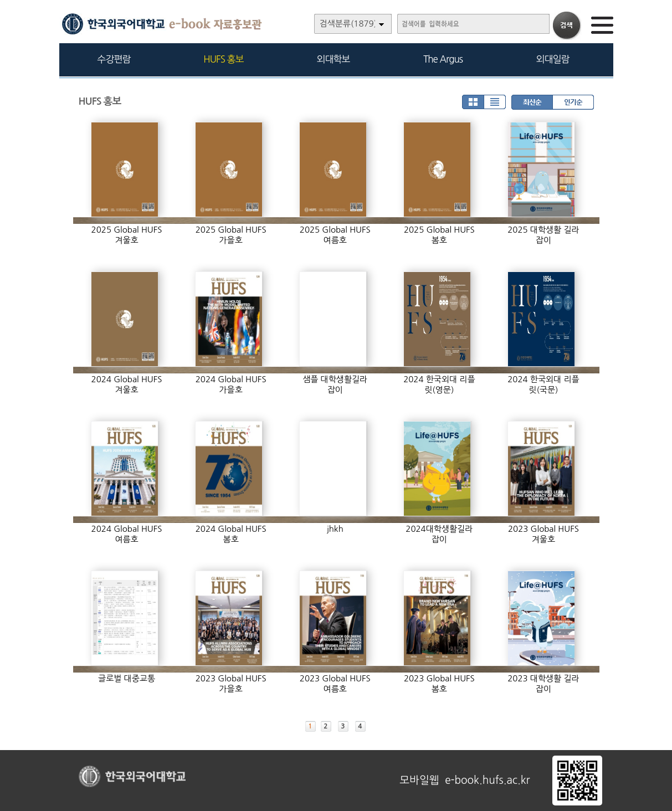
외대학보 (334, 59)
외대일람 (553, 59)
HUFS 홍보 (223, 59)
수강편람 (114, 59)
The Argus (443, 59)
